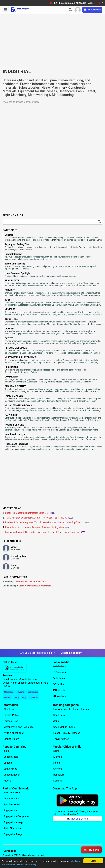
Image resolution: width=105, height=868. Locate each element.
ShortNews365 (12, 793)
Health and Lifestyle (15, 434)
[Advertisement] (52, 42)
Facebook (60, 672)
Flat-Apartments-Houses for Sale (71, 709)
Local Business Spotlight (18, 273)
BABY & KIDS (11, 415)
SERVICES (10, 290)
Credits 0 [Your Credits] (34, 698)
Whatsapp (60, 666)
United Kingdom (12, 775)
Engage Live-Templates (16, 816)
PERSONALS (11, 367)
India (6, 751)
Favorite (20, 692)
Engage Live (10, 810)
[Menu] (6, 10)
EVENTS (9, 338)
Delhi (56, 751)
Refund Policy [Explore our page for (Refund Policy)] (11, 739)
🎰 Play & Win (91, 850)
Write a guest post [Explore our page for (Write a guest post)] (14, 733)
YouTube (60, 696)
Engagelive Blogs (13, 834)
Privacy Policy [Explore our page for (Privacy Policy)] (11, 715)
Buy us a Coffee (77, 819)
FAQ (24, 698)
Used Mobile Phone (64, 727)
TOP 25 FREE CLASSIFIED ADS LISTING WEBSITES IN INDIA (36, 518)
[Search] (70, 10)
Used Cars (59, 715)
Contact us (10, 851)
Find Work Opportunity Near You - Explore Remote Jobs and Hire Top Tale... (44, 522)
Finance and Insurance (16, 444)
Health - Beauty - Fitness (67, 733)
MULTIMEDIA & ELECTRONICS (20, 357)
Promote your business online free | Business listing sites (35, 527)
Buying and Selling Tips (17, 244)
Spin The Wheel (12, 805)
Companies (33, 692)
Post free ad (92, 10)
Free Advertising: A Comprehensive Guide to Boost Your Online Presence (42, 532)
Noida (57, 763)
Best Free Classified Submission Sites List (27, 513)
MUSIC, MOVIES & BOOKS (18, 405)
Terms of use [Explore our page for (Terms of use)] (11, 721)
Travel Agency (61, 739)
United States (11, 757)
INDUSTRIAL (11, 319)
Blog (17, 698)
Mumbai (58, 757)
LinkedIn (59, 690)
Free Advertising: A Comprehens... (37, 586)
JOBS (8, 300)
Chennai (58, 769)
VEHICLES (10, 309)
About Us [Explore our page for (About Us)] (9, 709)
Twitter (59, 684)
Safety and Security (15, 264)
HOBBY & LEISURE (14, 425)
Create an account (71, 653)
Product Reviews (13, 254)
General (9, 235)
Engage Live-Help (13, 822)
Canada (8, 763)
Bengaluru (59, 775)
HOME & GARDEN (14, 396)
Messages (9, 692)
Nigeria (7, 781)
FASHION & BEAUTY (15, 386)
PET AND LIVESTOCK (16, 348)
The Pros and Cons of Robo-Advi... (31, 582)
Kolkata (58, 781)
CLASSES (10, 329)
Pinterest (60, 678)
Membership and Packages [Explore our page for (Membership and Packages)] (18, 727)
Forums (8, 698)
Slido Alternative (12, 828)
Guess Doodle (11, 799)
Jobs (56, 721)
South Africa (10, 769)
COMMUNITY (12, 377)
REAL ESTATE (12, 281)
